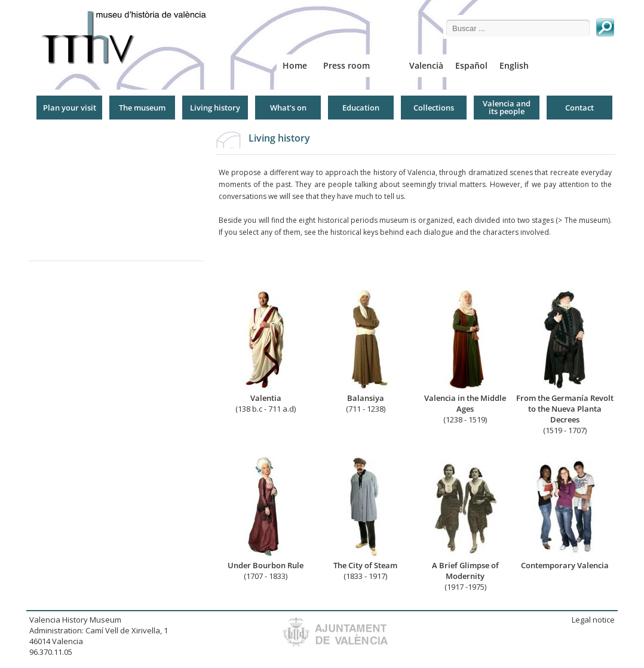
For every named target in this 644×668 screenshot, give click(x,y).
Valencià (426, 65)
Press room (346, 65)
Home (295, 65)
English (514, 65)
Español (471, 65)
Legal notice (593, 620)
